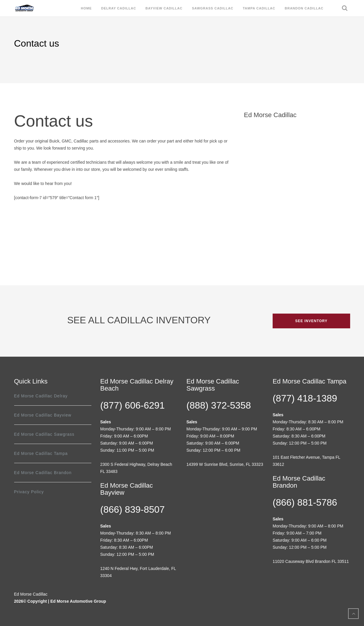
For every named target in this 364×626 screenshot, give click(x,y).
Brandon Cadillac (304, 8)
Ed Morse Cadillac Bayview (43, 415)
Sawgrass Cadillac (213, 8)
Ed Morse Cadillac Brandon (43, 473)
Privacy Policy (29, 492)
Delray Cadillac (118, 8)
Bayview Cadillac (164, 8)
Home (86, 8)
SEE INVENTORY (311, 321)
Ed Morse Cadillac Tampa (41, 453)
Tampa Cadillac (259, 8)
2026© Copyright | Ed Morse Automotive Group (60, 601)
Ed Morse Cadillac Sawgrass (44, 434)
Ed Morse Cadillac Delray (41, 396)
